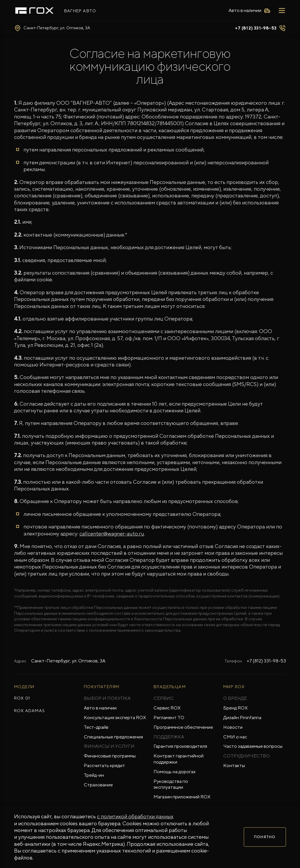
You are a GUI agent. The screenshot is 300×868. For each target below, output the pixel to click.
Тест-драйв (96, 727)
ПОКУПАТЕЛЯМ (102, 687)
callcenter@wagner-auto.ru (112, 534)
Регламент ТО (169, 718)
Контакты (234, 765)
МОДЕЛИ (24, 687)
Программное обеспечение (183, 727)
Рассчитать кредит (104, 765)
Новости (233, 727)
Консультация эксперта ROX (115, 718)
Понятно (265, 837)
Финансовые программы (110, 756)
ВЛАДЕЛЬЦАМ (170, 687)
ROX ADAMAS (29, 711)
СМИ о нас (235, 737)
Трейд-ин (94, 775)
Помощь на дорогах (175, 772)
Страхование (98, 785)
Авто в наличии (100, 708)
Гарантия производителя (180, 746)
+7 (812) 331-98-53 (256, 28)
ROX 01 (22, 698)
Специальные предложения (113, 737)
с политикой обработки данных (135, 816)
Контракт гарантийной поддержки (179, 759)
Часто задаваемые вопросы (253, 746)
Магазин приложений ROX (182, 797)
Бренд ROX (235, 708)
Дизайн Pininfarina (242, 718)
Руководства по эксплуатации (171, 784)
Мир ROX (234, 687)
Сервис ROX (167, 708)
